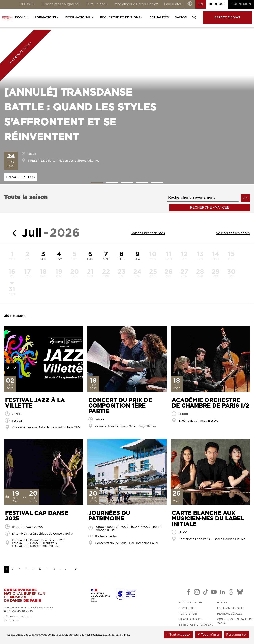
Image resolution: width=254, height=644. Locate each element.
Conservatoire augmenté (61, 4)
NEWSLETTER (187, 608)
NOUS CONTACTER (190, 603)
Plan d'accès (11, 620)
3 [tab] (127, 183)
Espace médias (227, 18)
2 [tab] (112, 183)
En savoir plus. (121, 635)
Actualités (159, 18)
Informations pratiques (17, 617)
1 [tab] (97, 183)
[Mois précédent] (13, 233)
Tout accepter (178, 635)
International (79, 18)
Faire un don (97, 5)
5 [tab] (157, 183)
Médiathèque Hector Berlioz (136, 4)
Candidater (173, 4)
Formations (47, 18)
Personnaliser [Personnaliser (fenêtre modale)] (237, 635)
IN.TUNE (28, 5)
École (22, 18)
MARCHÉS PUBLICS (190, 619)
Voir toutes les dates (233, 233)
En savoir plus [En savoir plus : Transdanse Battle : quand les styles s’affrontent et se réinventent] (21, 177)
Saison (181, 18)
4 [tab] (142, 183)
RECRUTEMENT (188, 614)
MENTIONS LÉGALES (230, 614)
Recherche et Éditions (122, 18)
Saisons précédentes (148, 233)
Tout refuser (208, 635)
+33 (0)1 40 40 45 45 (20, 611)
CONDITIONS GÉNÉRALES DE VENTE (235, 621)
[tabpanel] (127, 107)
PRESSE (222, 603)
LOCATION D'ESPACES (231, 608)
